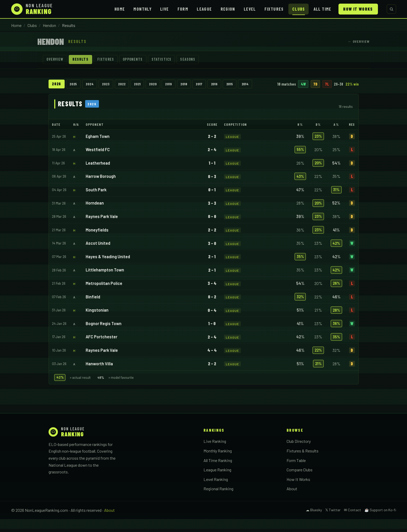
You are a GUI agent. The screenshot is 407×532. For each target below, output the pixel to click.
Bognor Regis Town (104, 336)
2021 (148, 85)
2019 (184, 85)
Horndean (95, 216)
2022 (130, 85)
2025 (75, 85)
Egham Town (98, 149)
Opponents (139, 60)
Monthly (143, 9)
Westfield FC (98, 162)
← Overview (359, 41)
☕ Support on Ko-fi (380, 523)
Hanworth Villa (99, 377)
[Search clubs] (391, 9)
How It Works (358, 9)
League (204, 9)
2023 (112, 85)
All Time (323, 9)
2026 (57, 85)
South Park (96, 203)
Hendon (49, 25)
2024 (93, 85)
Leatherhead (98, 176)
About (292, 502)
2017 (218, 85)
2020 (166, 85)
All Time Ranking (218, 473)
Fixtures (274, 9)
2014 (271, 85)
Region (228, 9)
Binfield (93, 310)
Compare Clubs (300, 483)
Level (250, 9)
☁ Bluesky (314, 523)
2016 (236, 85)
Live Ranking (215, 454)
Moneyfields (97, 243)
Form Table (296, 473)
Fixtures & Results (303, 464)
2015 (253, 85)
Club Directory (299, 454)
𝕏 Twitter (333, 523)
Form (183, 9)
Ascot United (98, 256)
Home (120, 9)
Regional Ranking (218, 502)
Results (83, 60)
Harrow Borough (101, 189)
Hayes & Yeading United (108, 269)
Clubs (299, 9)
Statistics (170, 60)
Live (164, 9)
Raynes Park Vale (102, 229)
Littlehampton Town (105, 283)
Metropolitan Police (104, 296)
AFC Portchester (101, 350)
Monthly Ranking (218, 464)
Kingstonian (97, 323)
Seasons (199, 60)
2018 (201, 85)
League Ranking (217, 483)
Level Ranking (216, 492)
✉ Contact (352, 523)
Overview (56, 60)
